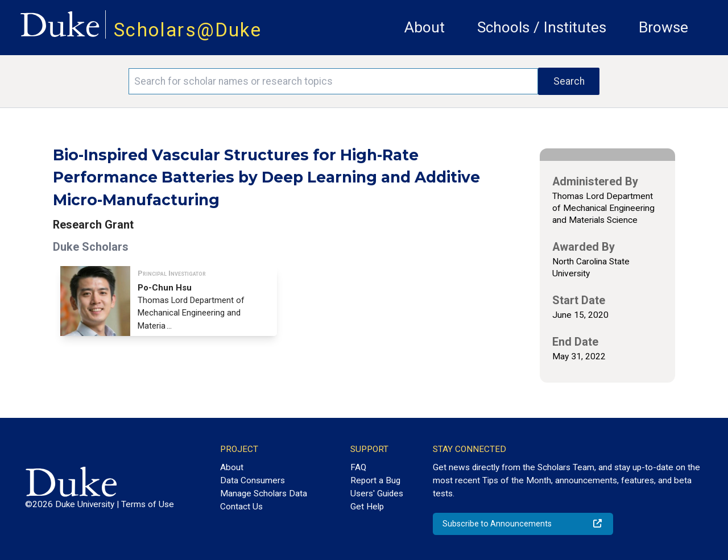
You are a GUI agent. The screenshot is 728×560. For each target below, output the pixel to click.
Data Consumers (253, 480)
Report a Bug (375, 480)
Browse (663, 27)
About (425, 27)
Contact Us (241, 507)
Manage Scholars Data (264, 493)
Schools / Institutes (542, 27)
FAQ (358, 467)
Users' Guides (377, 493)
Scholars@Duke (188, 30)
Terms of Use (148, 504)
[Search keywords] (333, 81)
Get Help (367, 507)
